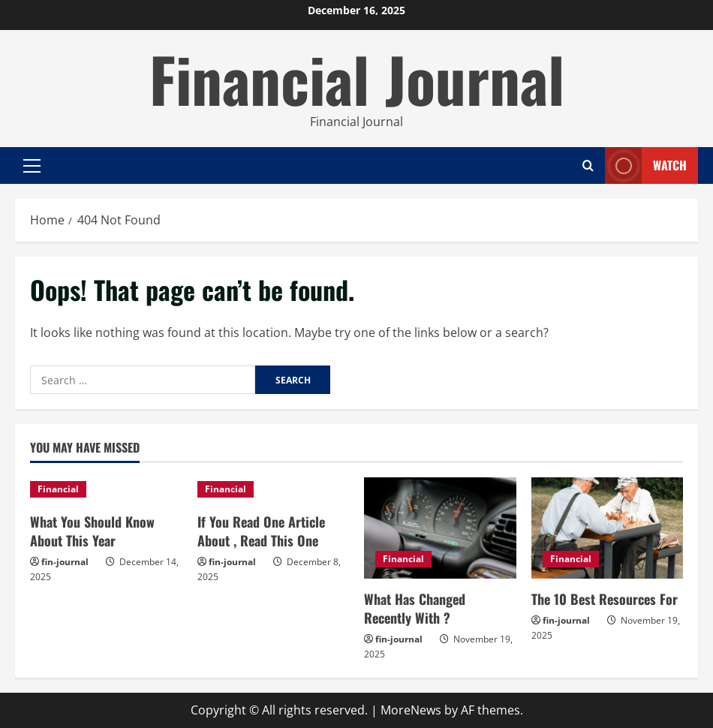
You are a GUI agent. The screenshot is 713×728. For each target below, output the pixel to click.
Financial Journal (357, 78)
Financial (58, 489)
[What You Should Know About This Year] (106, 489)
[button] (32, 166)
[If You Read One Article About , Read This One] (274, 489)
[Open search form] (588, 165)
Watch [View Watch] (646, 165)
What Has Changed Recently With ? (415, 608)
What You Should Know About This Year (92, 531)
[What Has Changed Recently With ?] (440, 528)
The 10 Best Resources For (605, 599)
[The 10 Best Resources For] (608, 528)
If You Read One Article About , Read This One (261, 531)
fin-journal (65, 562)
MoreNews (411, 710)
